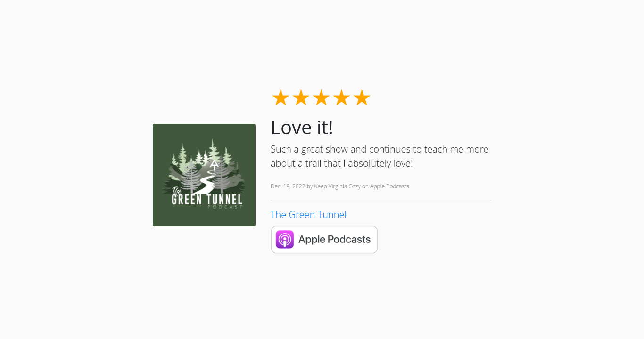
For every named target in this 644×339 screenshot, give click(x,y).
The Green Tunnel (309, 214)
